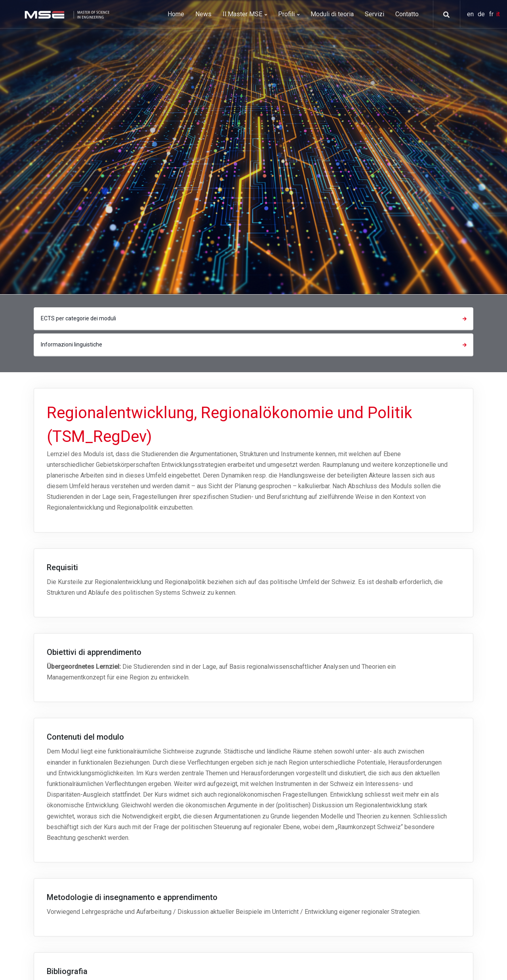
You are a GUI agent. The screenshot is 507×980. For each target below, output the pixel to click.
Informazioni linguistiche (255, 344)
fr (492, 14)
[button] (444, 15)
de (482, 14)
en (471, 14)
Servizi (375, 14)
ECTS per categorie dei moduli (255, 318)
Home (176, 14)
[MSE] (66, 14)
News (203, 14)
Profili (289, 14)
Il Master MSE (245, 14)
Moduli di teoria (332, 14)
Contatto (407, 14)
